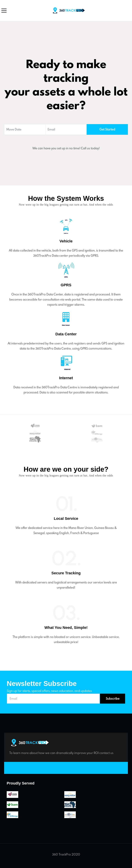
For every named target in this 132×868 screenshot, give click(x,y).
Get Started (107, 129)
